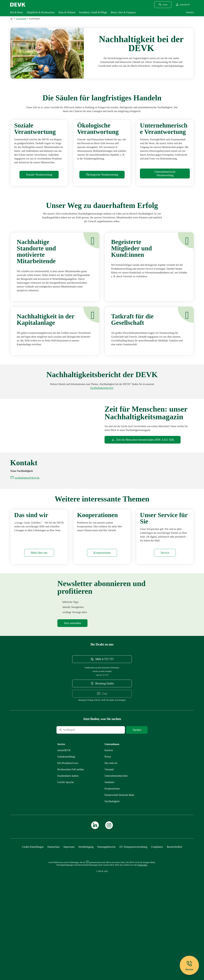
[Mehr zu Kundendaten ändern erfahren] (68, 858)
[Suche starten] (137, 812)
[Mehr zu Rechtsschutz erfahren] (71, 851)
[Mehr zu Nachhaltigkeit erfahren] (112, 883)
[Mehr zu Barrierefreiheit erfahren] (174, 929)
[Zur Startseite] (12, 19)
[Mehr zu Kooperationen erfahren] (102, 635)
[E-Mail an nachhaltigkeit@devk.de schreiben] (25, 528)
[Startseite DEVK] (18, 5)
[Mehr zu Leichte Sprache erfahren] (66, 864)
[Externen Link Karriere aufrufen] (109, 832)
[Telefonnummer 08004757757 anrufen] (102, 741)
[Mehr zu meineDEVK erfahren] (64, 832)
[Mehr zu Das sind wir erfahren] (39, 635)
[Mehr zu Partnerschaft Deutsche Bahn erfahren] (119, 877)
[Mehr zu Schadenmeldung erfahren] (66, 839)
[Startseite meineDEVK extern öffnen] (183, 5)
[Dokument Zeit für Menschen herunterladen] (143, 472)
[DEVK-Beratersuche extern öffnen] (102, 765)
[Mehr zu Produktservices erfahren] (68, 845)
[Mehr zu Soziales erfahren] (39, 207)
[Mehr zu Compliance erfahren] (157, 929)
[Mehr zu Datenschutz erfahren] (53, 929)
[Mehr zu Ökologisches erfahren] (102, 207)
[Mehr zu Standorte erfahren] (109, 864)
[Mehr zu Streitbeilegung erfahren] (86, 929)
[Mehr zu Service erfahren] (165, 635)
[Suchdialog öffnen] (163, 5)
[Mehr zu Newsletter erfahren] (72, 705)
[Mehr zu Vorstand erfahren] (109, 851)
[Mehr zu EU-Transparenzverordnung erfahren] (133, 929)
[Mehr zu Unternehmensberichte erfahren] (102, 420)
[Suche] (78, 812)
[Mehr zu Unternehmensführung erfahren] (165, 206)
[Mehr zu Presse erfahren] (108, 839)
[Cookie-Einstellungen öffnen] (33, 929)
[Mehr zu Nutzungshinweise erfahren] (106, 929)
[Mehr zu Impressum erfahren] (69, 929)
